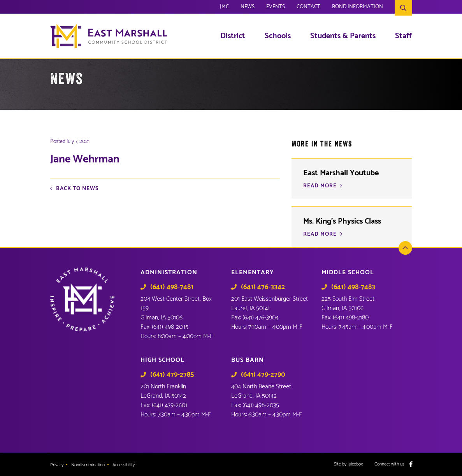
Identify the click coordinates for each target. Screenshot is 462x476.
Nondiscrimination (88, 465)
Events (276, 8)
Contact (308, 8)
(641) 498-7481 (172, 287)
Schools (278, 36)
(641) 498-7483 (353, 287)
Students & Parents (343, 36)
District (233, 36)
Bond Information (357, 8)
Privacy (57, 465)
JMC (224, 8)
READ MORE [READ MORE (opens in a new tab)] (320, 186)
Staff (403, 36)
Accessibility (124, 465)
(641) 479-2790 (263, 375)
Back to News (77, 189)
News (248, 8)
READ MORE (320, 234)
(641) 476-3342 (263, 287)
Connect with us (389, 464)
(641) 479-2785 (172, 375)
